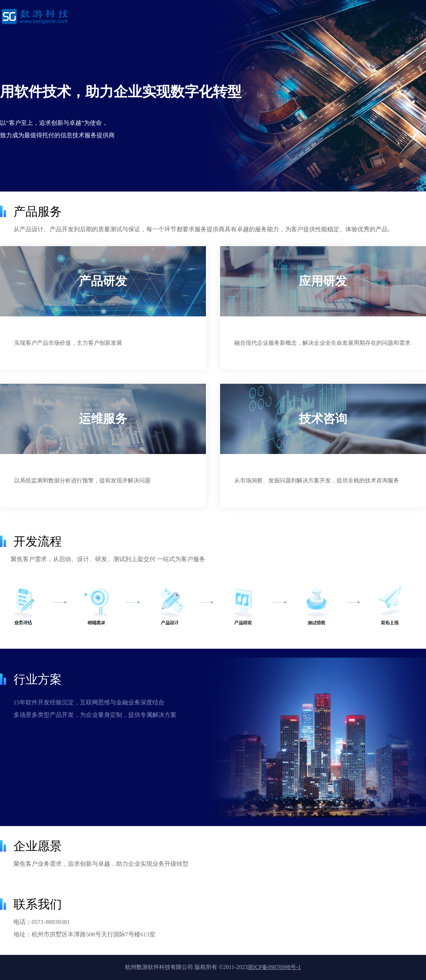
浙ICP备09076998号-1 (274, 967)
